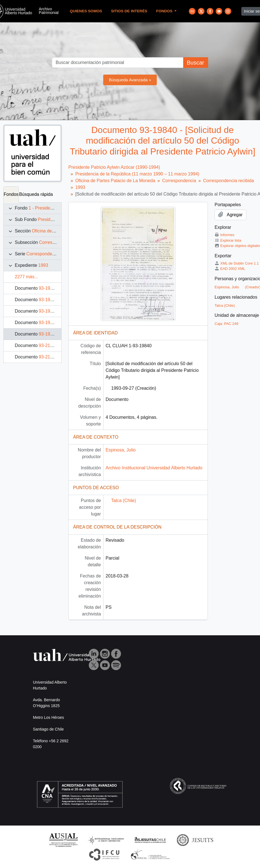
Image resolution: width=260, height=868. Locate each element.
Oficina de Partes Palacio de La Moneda (115, 181)
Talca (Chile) (124, 500)
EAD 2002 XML (230, 269)
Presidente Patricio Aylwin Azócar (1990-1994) (114, 167)
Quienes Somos (86, 11)
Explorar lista (228, 240)
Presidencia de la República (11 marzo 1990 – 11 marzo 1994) (137, 174)
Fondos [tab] (11, 194)
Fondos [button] (165, 11)
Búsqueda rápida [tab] (36, 194)
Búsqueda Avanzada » (130, 80)
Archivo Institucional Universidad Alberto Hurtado (154, 468)
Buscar (195, 63)
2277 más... (27, 277)
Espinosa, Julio (121, 450)
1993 (43, 265)
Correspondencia (56, 242)
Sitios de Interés (129, 11)
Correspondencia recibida (52, 254)
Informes (224, 235)
